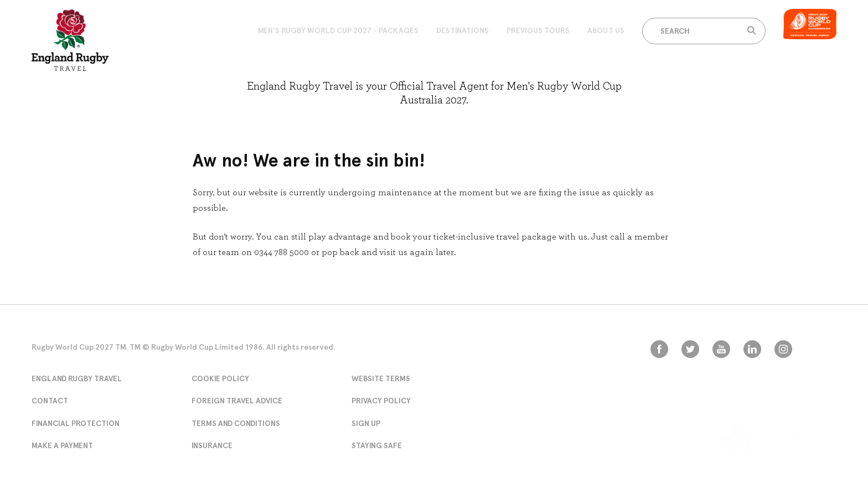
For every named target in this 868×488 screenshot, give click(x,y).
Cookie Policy (220, 378)
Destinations (463, 30)
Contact (50, 401)
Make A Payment (62, 445)
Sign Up (366, 423)
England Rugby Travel (77, 378)
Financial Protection (76, 423)
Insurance (212, 445)
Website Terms (381, 378)
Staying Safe (377, 445)
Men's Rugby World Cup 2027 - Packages (338, 30)
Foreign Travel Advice (237, 401)
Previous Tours (538, 30)
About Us (606, 30)
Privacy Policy (381, 401)
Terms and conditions (236, 423)
